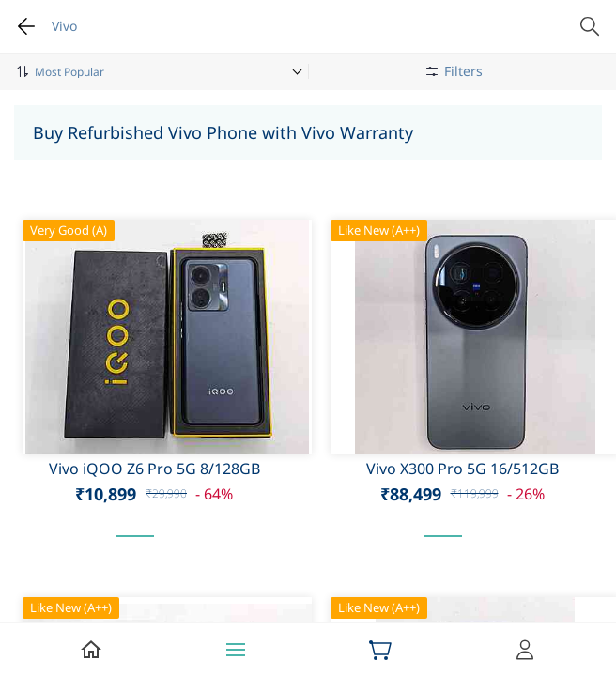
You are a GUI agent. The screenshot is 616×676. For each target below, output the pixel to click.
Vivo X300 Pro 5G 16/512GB (462, 469)
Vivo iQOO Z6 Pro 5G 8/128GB (154, 469)
